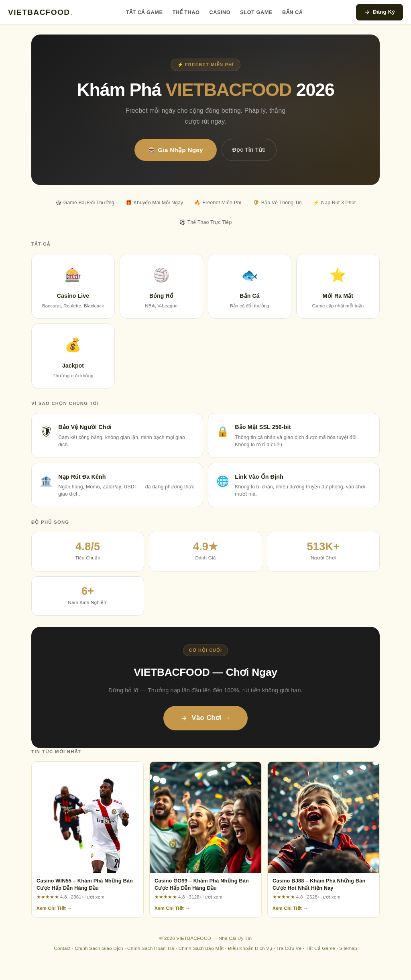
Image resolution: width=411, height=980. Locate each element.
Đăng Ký (379, 12)
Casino (220, 12)
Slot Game (256, 12)
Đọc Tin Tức (249, 150)
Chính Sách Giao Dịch (99, 948)
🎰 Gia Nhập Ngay (175, 150)
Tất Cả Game (144, 12)
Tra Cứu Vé (289, 948)
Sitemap (348, 948)
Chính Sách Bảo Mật (201, 948)
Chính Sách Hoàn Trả (151, 948)
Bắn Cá (293, 12)
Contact (62, 948)
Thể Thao (186, 12)
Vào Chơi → (205, 718)
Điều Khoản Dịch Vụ (250, 948)
